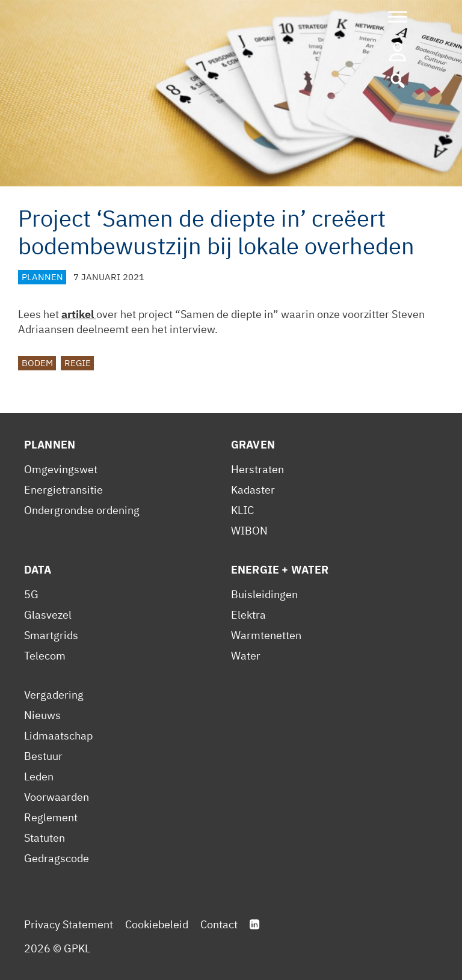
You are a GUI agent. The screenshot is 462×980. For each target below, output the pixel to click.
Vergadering (54, 695)
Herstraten (257, 469)
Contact (219, 924)
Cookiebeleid (157, 924)
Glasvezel (48, 615)
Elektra (248, 615)
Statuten (45, 838)
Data (38, 570)
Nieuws (42, 715)
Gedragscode (57, 858)
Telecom (45, 656)
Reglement (51, 817)
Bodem (37, 363)
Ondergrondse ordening (82, 510)
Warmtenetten (266, 635)
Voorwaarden (57, 797)
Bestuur (43, 756)
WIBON (249, 531)
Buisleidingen (264, 594)
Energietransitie (63, 490)
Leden (39, 776)
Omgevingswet (61, 469)
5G (31, 594)
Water (246, 656)
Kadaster (253, 490)
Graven (253, 445)
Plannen (42, 277)
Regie (78, 363)
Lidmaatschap (58, 736)
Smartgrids (51, 635)
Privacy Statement (69, 924)
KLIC (242, 510)
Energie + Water (280, 570)
